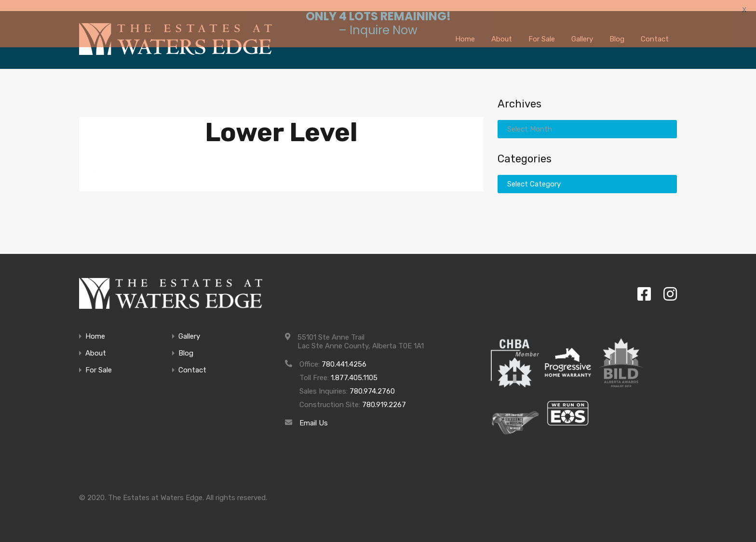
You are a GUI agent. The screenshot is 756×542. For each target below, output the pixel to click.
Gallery (189, 329)
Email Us (314, 416)
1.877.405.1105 (354, 370)
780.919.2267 (384, 397)
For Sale (99, 363)
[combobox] (587, 122)
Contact (192, 363)
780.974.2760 (372, 384)
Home (95, 329)
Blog (186, 346)
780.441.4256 (344, 357)
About (96, 346)
